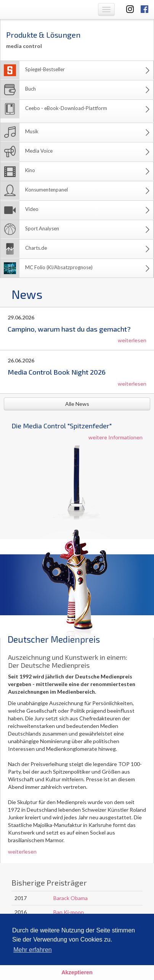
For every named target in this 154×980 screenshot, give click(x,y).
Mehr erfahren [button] (33, 950)
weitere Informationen (115, 437)
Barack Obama (71, 898)
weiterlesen (132, 340)
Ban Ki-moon (69, 912)
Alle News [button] (77, 404)
